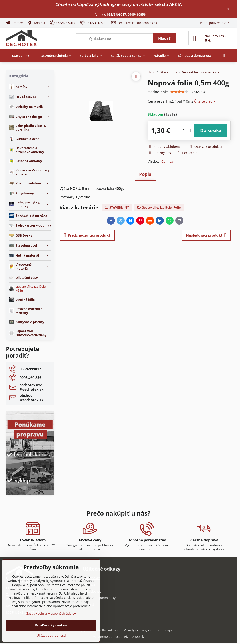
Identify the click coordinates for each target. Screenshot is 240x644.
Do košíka (211, 130)
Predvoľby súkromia (107, 630)
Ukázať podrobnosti (51, 635)
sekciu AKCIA (168, 4)
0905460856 (137, 14)
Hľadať (164, 38)
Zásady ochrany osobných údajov (149, 630)
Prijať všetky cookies (51, 625)
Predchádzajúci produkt (87, 235)
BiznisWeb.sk (134, 637)
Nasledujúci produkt (206, 235)
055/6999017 (116, 14)
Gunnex (167, 161)
